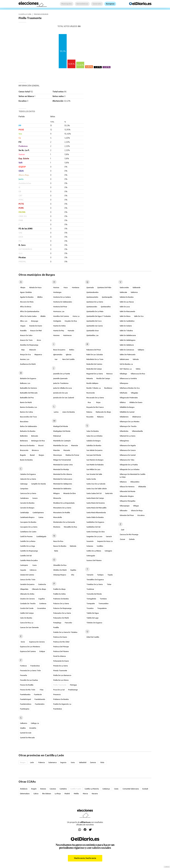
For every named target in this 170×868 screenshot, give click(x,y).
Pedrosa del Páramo (61, 651)
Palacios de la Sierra (61, 604)
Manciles (57, 450)
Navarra (95, 794)
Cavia (34, 565)
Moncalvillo (58, 517)
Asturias (43, 789)
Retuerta (90, 378)
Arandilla (23, 331)
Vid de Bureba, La (126, 364)
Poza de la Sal (59, 690)
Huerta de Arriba (59, 326)
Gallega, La (35, 723)
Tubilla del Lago (93, 618)
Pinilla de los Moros (61, 680)
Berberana (24, 441)
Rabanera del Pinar (94, 350)
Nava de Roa (58, 541)
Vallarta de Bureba (127, 297)
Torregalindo (91, 599)
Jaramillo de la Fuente (62, 374)
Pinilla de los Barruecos (62, 675)
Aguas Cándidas (26, 292)
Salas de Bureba (93, 431)
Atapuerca (38, 355)
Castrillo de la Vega (27, 546)
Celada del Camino (27, 575)
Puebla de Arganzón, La (62, 704)
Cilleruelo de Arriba (27, 594)
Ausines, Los (25, 359)
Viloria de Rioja (137, 511)
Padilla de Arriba (59, 594)
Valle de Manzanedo (127, 311)
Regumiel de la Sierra (95, 374)
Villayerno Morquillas (128, 501)
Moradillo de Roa (70, 527)
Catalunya (106, 789)
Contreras (43, 604)
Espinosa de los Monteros (30, 647)
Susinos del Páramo (94, 560)
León (32, 762)
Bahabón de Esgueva (28, 378)
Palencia (42, 762)
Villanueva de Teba (127, 460)
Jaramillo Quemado (60, 378)
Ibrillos (72, 350)
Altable (43, 316)
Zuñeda (132, 539)
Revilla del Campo (103, 378)
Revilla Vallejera (92, 383)
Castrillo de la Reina (28, 541)
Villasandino (135, 482)
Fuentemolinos (26, 704)
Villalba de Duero (136, 402)
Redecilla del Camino (94, 364)
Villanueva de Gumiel (128, 455)
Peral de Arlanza (59, 656)
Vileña (138, 369)
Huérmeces (67, 335)
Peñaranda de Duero (61, 661)
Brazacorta (24, 450)
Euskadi (145, 789)
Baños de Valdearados (29, 426)
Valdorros (134, 292)
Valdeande (136, 287)
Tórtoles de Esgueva (94, 623)
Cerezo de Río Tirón (28, 580)
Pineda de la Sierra (60, 666)
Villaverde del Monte (127, 491)
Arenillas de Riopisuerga (29, 345)
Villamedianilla (137, 431)
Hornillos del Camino (61, 316)
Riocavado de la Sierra (95, 398)
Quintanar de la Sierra (95, 302)
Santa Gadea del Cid (94, 493)
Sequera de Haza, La (105, 541)
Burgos (41, 455)
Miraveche (57, 498)
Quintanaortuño (92, 297)
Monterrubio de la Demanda (64, 522)
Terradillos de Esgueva (95, 580)
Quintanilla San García (95, 326)
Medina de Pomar (72, 455)
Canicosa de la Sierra (28, 493)
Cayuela (23, 570)
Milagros (57, 493)
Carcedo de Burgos (27, 508)
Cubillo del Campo (27, 613)
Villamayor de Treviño (128, 426)
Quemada (90, 287)
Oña (73, 575)
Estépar (42, 651)
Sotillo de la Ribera (94, 551)
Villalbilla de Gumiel (127, 412)
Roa (89, 402)
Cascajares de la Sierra (29, 527)
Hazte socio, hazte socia (85, 858)
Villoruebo (124, 511)
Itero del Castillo (69, 359)
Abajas (23, 287)
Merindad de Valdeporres (63, 484)
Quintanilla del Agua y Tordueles (99, 316)
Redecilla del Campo (94, 369)
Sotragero (108, 551)
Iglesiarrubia (58, 355)
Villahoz (123, 402)
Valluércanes (124, 359)
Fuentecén (38, 694)
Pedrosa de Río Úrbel (61, 642)
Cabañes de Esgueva (28, 474)
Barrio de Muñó (26, 402)
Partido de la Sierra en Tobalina (65, 632)
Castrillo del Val (26, 556)
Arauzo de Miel (36, 331)
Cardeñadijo (25, 513)
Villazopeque (125, 506)
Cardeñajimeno (38, 513)
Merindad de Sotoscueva (63, 479)
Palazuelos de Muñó (61, 618)
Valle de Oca (139, 316)
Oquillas (73, 570)
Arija (23, 350)
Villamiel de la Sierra (127, 436)
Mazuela (67, 450)
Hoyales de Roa (71, 321)
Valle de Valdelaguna (127, 340)
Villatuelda (142, 487)
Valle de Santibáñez (127, 321)
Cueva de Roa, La (27, 623)
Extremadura (25, 794)
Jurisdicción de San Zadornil (64, 398)
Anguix (23, 326)
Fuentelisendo (40, 699)
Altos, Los (24, 321)
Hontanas (76, 287)
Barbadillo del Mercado (29, 393)
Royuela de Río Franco (95, 407)
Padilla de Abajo (59, 589)
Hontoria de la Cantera (62, 297)
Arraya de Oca (25, 355)
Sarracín (109, 536)
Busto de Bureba (26, 460)
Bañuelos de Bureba (28, 431)
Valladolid (83, 762)
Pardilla (56, 627)
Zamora (93, 762)
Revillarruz (108, 388)
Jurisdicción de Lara (60, 393)
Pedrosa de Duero (60, 637)
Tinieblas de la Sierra (95, 584)
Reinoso (110, 374)
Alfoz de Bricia (26, 307)
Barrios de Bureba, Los (29, 407)
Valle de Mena (125, 316)
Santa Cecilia (91, 479)
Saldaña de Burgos (94, 441)
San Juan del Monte (94, 455)
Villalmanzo (137, 417)
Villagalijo (134, 393)
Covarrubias (42, 608)
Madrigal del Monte (61, 426)
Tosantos (90, 608)
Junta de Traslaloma (61, 383)
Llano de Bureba (69, 412)
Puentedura (58, 709)
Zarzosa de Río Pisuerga (129, 534)
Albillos (40, 297)
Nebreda (73, 546)
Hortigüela (57, 321)
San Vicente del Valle (94, 474)
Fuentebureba (25, 694)
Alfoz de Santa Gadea (28, 316)
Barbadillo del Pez (27, 398)
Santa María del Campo (95, 498)
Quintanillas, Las (93, 335)
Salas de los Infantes (94, 436)
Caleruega (24, 484)
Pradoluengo (73, 690)
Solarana (90, 546)
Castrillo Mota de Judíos (29, 560)
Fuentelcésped (25, 699)
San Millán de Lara (93, 469)
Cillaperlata (24, 589)
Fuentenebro (40, 704)
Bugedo (23, 455)
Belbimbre (24, 436)
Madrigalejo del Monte (62, 431)
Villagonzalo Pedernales (129, 398)
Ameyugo (35, 321)
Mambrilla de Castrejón (62, 441)
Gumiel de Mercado (27, 738)
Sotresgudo (91, 556)
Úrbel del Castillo (93, 637)
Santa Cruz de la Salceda (96, 484)
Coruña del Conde (27, 608)
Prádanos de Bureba (61, 699)
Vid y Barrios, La (126, 369)
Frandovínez (35, 666)
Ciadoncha (42, 584)
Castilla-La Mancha (92, 789)
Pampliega (57, 623)
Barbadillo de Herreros (29, 388)
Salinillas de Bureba (94, 446)
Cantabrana (24, 498)
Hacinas (56, 287)
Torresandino (103, 604)
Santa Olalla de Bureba (95, 517)
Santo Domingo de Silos (96, 532)
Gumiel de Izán (26, 733)
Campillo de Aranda (38, 484)
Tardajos (100, 575)
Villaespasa (124, 383)
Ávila (102, 762)
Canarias (53, 789)
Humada (71, 331)
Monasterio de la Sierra (62, 508)
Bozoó (41, 446)
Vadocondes (124, 287)
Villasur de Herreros (127, 487)
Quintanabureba (92, 292)
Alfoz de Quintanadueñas (30, 311)
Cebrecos (33, 570)
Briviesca (35, 450)
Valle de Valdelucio (127, 345)
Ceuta (116, 789)
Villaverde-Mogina (127, 496)
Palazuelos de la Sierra (62, 613)
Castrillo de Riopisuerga (29, 551)
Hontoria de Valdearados (63, 302)
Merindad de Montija (61, 469)
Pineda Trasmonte (60, 671)
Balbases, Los (25, 383)
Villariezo (123, 482)
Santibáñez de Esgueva (95, 522)
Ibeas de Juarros (59, 350)
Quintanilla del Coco (94, 321)
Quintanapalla (107, 297)
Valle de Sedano (126, 326)
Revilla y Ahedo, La (94, 388)
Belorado (35, 436)
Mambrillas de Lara (60, 446)
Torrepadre (91, 604)
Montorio (57, 527)
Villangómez (124, 441)
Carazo (35, 498)
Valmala (136, 359)
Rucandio (90, 417)
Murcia (85, 794)
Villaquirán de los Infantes (130, 469)
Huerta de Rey (59, 331)
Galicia (36, 794)
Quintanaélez (106, 307)
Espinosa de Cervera (37, 642)
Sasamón (90, 541)
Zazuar (122, 539)
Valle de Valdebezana (128, 335)
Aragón (34, 789)
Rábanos (100, 417)
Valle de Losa (125, 307)
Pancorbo (68, 623)
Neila (56, 551)
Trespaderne (102, 608)
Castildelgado (41, 536)
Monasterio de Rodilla (62, 513)
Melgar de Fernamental (62, 460)
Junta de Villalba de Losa (63, 388)
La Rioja (58, 794)
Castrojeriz (24, 565)
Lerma (56, 412)
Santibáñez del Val (93, 527)
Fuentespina (25, 709)
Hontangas (57, 292)
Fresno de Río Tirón (28, 690)
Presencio (57, 694)
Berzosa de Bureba (27, 446)
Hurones (56, 335)
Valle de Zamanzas (127, 350)
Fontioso (23, 666)
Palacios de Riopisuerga (62, 608)
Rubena (89, 412)
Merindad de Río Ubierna (63, 474)
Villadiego (123, 374)
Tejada (110, 575)
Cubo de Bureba (26, 618)
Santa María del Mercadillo (96, 508)
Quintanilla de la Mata (95, 311)
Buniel (32, 455)
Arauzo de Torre (26, 340)
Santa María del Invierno (96, 503)
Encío (23, 642)
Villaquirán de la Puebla (129, 465)
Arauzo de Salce (26, 335)
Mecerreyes (58, 455)
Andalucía (24, 789)
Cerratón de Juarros (27, 584)
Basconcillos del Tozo (28, 417)
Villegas (136, 506)
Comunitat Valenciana (131, 789)
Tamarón (90, 575)
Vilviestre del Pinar (127, 515)
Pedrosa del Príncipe (61, 647)
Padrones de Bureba (61, 599)
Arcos (39, 340)
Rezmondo (91, 393)
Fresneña (24, 675)
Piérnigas (73, 685)
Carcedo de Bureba (27, 503)
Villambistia (124, 431)
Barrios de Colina (26, 412)
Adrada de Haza (35, 287)
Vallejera (141, 350)
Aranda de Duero (36, 326)
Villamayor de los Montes (130, 422)
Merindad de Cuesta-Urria (63, 465)
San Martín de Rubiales (95, 465)
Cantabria (63, 789)
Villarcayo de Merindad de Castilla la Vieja (132, 476)
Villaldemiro (124, 417)
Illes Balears (47, 794)
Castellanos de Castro (28, 532)
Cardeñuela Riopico (27, 517)
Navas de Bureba (60, 546)
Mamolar (75, 446)
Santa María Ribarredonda (96, 513)
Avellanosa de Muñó (28, 364)
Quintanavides (92, 307)
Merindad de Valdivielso (62, 489)
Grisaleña (33, 728)
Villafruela (123, 393)
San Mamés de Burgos (95, 460)
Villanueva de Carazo (128, 450)
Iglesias (69, 355)
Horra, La (76, 316)
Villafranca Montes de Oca (130, 388)
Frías (42, 690)
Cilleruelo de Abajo (39, 589)
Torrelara (103, 599)
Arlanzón (33, 350)
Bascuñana (24, 422)
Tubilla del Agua (93, 613)
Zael (123, 530)
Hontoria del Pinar (60, 307)
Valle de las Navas (127, 302)
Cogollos (42, 599)
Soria (73, 762)
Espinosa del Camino (28, 651)
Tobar (109, 584)
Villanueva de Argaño (128, 446)
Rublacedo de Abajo (103, 412)
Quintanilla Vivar (93, 331)
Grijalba (23, 728)
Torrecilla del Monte (94, 594)
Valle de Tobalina (126, 331)
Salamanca (52, 762)
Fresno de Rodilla (27, 685)
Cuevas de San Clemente (29, 627)
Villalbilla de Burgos (127, 407)
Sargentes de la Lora (94, 536)
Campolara (24, 489)
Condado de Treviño (28, 604)
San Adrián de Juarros (94, 450)
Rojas (98, 402)
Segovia (63, 762)
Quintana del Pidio (104, 287)
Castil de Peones (26, 536)
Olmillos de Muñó (60, 570)
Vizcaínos (141, 515)
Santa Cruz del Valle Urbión (97, 489)
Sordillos (100, 546)
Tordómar (90, 589)
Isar (56, 359)
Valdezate (123, 292)
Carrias (41, 517)
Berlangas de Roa (38, 441)
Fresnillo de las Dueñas (29, 680)
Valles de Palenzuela (127, 355)
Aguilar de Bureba (27, 297)
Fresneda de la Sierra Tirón (30, 671)
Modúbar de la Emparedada (64, 503)
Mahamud (57, 436)
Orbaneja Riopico (60, 575)
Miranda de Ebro (70, 493)
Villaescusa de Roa (138, 374)
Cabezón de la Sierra (28, 479)
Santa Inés (109, 493)
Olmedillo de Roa (60, 565)
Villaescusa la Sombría (128, 378)
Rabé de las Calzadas (95, 355)
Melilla (76, 794)
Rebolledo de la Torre (95, 359)
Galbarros (24, 723)
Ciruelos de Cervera (27, 599)
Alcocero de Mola (27, 302)
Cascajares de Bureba (28, 522)
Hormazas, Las (59, 311)
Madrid (67, 794)
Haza (66, 287)
